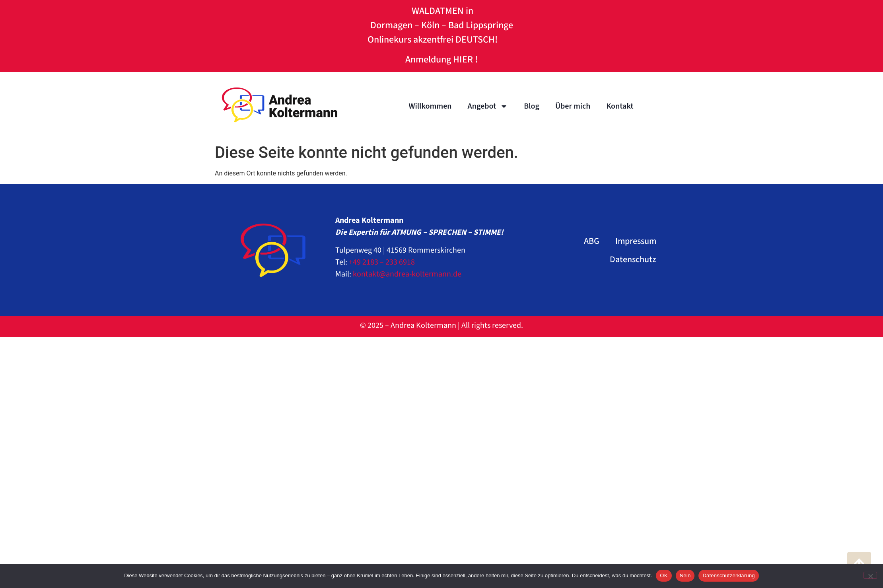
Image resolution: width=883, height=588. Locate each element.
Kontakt (620, 106)
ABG (592, 241)
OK (664, 575)
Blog (532, 106)
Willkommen (430, 106)
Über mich (573, 106)
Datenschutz (633, 259)
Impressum (636, 241)
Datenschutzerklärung (728, 575)
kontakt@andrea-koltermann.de (407, 274)
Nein (685, 575)
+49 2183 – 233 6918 (382, 262)
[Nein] (870, 575)
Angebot (488, 106)
